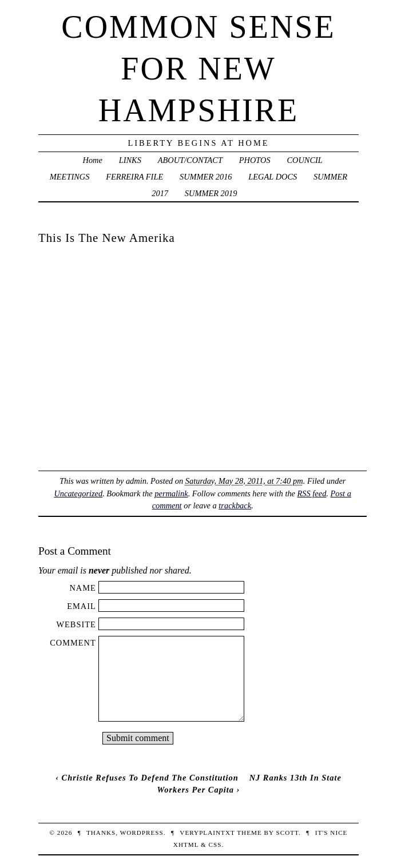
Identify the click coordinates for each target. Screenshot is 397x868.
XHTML (186, 845)
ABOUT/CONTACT (190, 160)
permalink (171, 493)
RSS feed (312, 493)
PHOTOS (255, 160)
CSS (215, 845)
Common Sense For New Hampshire (198, 69)
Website (76, 624)
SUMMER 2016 (206, 177)
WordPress (142, 833)
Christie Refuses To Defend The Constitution (150, 778)
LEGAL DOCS (273, 177)
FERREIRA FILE (134, 177)
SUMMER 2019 (211, 193)
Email (82, 606)
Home (93, 160)
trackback (235, 505)
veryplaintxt (207, 833)
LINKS (130, 160)
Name (82, 588)
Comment (73, 643)
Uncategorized (78, 493)
